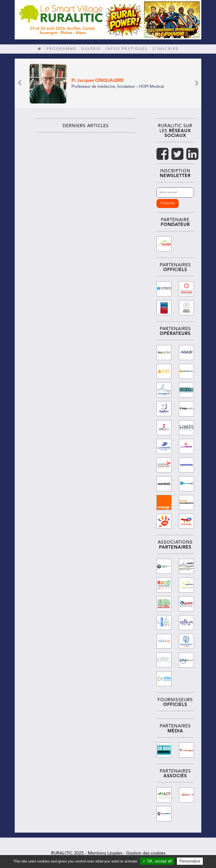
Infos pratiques (127, 49)
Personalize (190, 861)
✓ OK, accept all (157, 861)
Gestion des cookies (146, 852)
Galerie (91, 49)
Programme (61, 49)
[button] (20, 83)
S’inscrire (166, 49)
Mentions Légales (105, 852)
